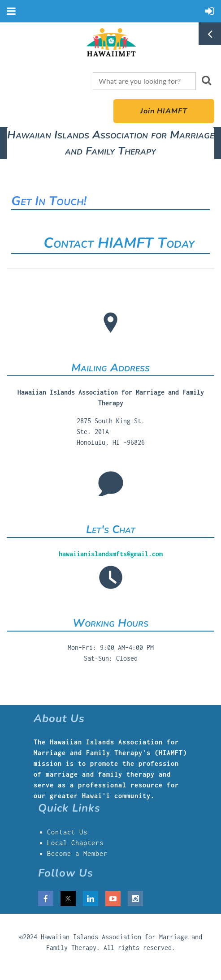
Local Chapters (75, 843)
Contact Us (67, 832)
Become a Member (77, 853)
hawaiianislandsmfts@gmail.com (111, 554)
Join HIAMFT (164, 111)
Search (206, 80)
